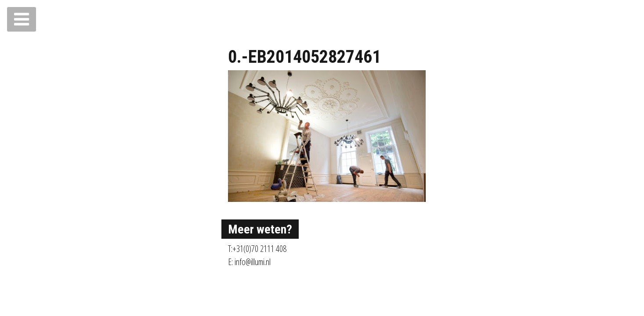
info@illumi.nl (253, 262)
